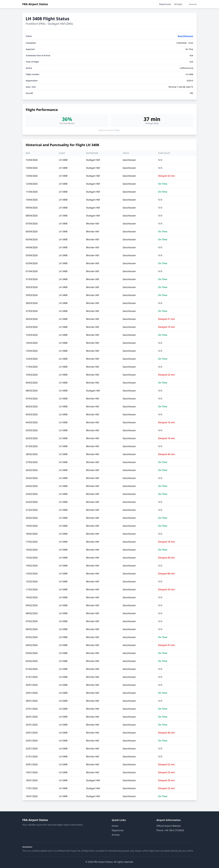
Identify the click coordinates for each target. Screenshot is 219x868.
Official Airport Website (169, 826)
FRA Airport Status (35, 4)
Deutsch (193, 4)
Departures (165, 4)
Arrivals (178, 4)
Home (115, 826)
